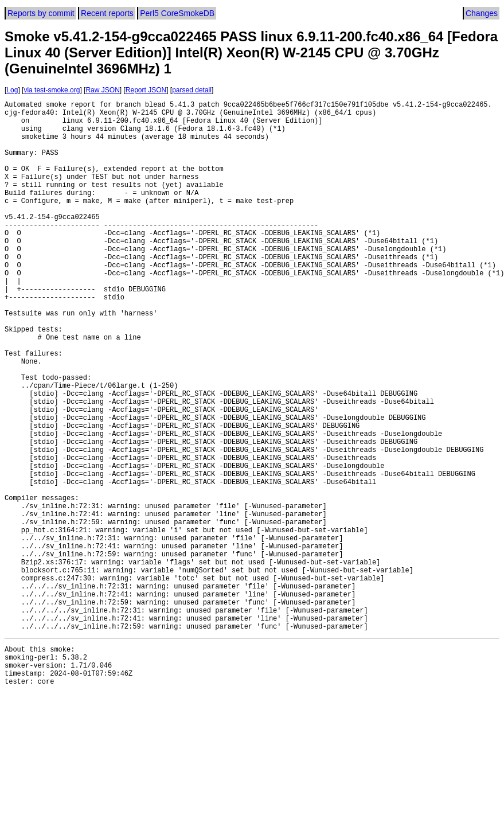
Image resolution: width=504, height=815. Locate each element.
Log (12, 90)
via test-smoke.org (52, 90)
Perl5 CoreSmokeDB (177, 13)
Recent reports (107, 13)
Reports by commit (41, 13)
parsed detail (192, 90)
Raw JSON (102, 90)
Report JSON (146, 90)
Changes (482, 13)
